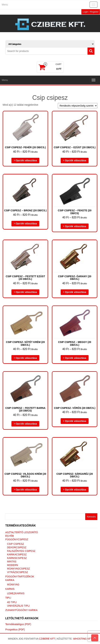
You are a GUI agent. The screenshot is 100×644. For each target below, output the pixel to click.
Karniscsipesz (17, 558)
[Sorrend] (78, 106)
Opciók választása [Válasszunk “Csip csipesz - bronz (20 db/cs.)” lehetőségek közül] (26, 224)
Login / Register (91, 12)
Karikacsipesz (17, 554)
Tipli (8, 598)
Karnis (10, 589)
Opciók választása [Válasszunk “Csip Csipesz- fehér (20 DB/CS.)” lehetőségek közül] (26, 160)
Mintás (12, 561)
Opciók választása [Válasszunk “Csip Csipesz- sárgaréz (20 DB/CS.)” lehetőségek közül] (75, 490)
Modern (12, 565)
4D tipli (12, 602)
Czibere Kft (47, 639)
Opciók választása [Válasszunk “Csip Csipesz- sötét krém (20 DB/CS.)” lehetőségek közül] (26, 358)
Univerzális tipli (18, 606)
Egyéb (9, 536)
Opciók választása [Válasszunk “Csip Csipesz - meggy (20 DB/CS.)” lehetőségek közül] (75, 358)
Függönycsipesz (17, 539)
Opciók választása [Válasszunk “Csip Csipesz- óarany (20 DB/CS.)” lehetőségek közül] (75, 292)
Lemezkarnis (16, 593)
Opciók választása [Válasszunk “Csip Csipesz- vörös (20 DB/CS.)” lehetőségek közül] (75, 421)
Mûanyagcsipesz (18, 569)
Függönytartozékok (20, 577)
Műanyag (13, 584)
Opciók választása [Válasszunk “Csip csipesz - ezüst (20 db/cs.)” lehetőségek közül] (75, 160)
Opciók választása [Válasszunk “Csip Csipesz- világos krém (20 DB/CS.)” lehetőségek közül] (26, 490)
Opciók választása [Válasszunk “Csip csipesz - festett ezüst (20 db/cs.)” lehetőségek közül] (26, 292)
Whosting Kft (83, 639)
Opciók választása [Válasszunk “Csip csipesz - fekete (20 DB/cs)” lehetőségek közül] (75, 226)
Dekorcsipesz (17, 547)
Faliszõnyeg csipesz (21, 551)
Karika (10, 580)
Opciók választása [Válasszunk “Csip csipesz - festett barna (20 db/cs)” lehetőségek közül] (26, 424)
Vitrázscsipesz (17, 572)
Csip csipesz (15, 544)
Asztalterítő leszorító (22, 532)
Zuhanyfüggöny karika (21, 610)
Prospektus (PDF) (15, 630)
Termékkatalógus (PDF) (18, 624)
